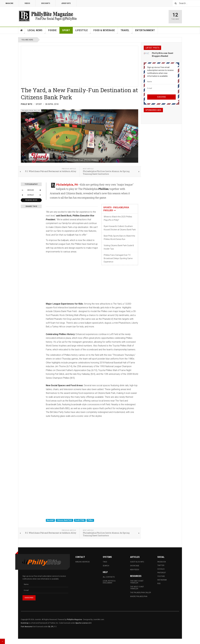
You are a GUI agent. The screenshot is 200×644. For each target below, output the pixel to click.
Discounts (46, 3)
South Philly (80, 520)
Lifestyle (83, 31)
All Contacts (109, 577)
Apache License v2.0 (83, 623)
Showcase (135, 566)
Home (22, 30)
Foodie (54, 31)
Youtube (161, 576)
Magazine (9, 3)
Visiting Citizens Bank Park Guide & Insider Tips (119, 247)
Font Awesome (27, 627)
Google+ (161, 569)
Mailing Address (82, 562)
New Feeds (135, 570)
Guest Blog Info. (137, 562)
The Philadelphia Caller (141, 593)
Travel (126, 31)
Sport (66, 30)
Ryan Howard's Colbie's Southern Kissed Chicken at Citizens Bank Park (120, 228)
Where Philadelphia (139, 596)
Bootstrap (25, 623)
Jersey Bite (66, 3)
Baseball (50, 520)
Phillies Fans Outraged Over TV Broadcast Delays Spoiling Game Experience (118, 258)
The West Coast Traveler (137, 588)
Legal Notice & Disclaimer (109, 582)
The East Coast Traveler (137, 582)
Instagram (162, 580)
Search (106, 566)
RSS (159, 584)
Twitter (161, 565)
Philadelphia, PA (67, 185)
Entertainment (145, 30)
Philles (90, 520)
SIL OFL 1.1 (52, 627)
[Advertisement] (80, 65)
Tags (105, 562)
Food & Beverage (106, 31)
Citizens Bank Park (65, 520)
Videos (27, 3)
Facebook (162, 562)
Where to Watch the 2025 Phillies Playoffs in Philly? (118, 218)
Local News (37, 31)
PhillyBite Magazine (74, 620)
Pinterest (162, 573)
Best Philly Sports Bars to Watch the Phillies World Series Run (119, 238)
